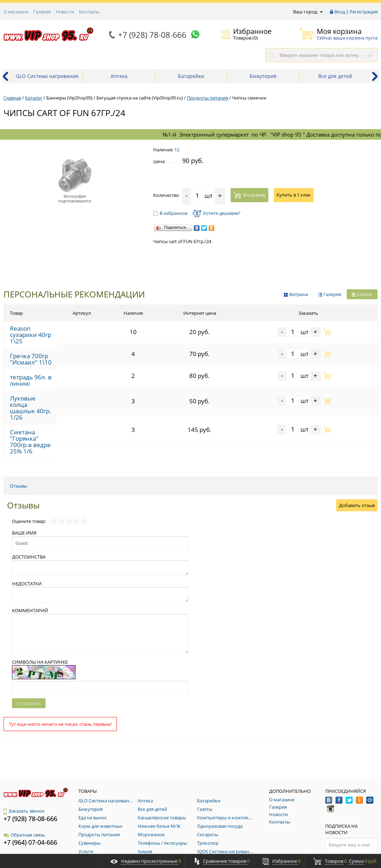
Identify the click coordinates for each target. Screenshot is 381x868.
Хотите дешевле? (217, 213)
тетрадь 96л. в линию (36, 366)
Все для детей (335, 76)
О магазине (16, 12)
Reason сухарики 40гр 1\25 (42, 330)
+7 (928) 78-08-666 (152, 35)
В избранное (170, 213)
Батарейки (191, 76)
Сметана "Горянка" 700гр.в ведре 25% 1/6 (61, 402)
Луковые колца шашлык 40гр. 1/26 (52, 384)
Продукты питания (207, 98)
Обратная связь (24, 787)
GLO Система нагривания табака (47, 78)
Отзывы (19, 438)
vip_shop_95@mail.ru (35, 818)
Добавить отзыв (357, 458)
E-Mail (10, 811)
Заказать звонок (24, 763)
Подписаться (351, 811)
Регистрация (364, 12)
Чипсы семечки (249, 98)
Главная (12, 98)
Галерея (42, 12)
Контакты (89, 12)
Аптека (119, 76)
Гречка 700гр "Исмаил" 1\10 (44, 348)
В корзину (249, 195)
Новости (65, 12)
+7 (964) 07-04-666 (30, 795)
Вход (340, 12)
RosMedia (368, 848)
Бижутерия (263, 76)
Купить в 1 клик (294, 195)
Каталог (34, 98)
